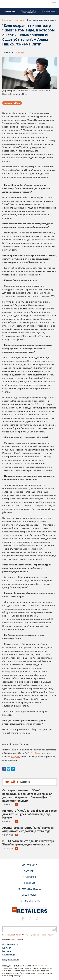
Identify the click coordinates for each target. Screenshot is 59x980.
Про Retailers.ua (10, 944)
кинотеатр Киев (12, 103)
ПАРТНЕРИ (29, 871)
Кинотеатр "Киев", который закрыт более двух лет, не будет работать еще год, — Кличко (29, 814)
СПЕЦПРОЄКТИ (30, 895)
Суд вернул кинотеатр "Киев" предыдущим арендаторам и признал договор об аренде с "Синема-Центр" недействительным (27, 796)
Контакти (7, 948)
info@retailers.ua (11, 960)
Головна (7, 20)
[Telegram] (37, 919)
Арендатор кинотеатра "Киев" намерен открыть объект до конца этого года (28, 829)
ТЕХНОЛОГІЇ (29, 877)
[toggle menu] (54, 4)
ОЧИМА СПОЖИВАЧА (29, 889)
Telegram (15, 757)
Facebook (35, 753)
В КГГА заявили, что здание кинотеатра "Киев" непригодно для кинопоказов (28, 843)
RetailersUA (42, 966)
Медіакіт (7, 951)
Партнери (19, 20)
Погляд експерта (29, 901)
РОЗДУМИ (29, 883)
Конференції (8, 955)
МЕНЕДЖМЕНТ (30, 865)
